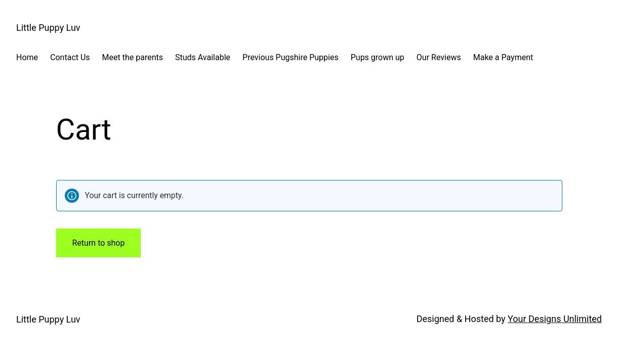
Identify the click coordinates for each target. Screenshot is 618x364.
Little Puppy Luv (48, 28)
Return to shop (99, 243)
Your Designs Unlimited (555, 319)
